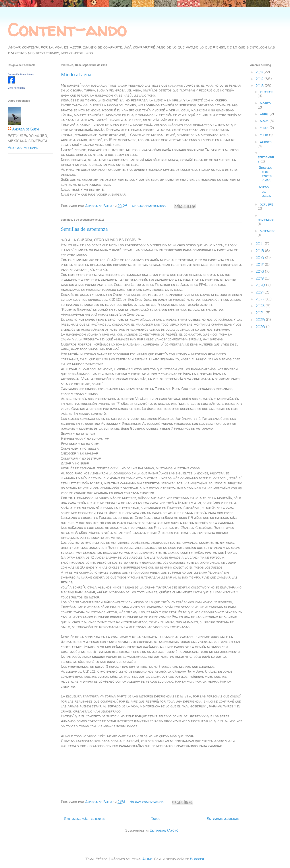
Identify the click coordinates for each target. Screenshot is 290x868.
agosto (266, 142)
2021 (260, 292)
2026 (261, 327)
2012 (260, 79)
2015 (260, 251)
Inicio (156, 819)
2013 (260, 86)
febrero (267, 92)
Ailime (147, 859)
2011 (260, 72)
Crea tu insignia (16, 88)
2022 (261, 299)
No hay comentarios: (150, 206)
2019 (260, 278)
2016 (260, 258)
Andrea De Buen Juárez (21, 74)
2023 (261, 306)
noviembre (266, 220)
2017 (260, 264)
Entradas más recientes (85, 819)
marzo (265, 103)
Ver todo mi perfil (23, 148)
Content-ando (67, 30)
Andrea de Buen (25, 129)
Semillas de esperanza (84, 229)
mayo (265, 121)
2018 (260, 271)
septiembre (266, 159)
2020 (261, 285)
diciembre (268, 231)
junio (265, 128)
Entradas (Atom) (164, 830)
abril (265, 114)
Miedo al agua (76, 74)
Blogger (197, 859)
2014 (260, 244)
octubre (267, 204)
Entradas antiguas (223, 819)
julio (265, 135)
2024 (261, 313)
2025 (261, 320)
